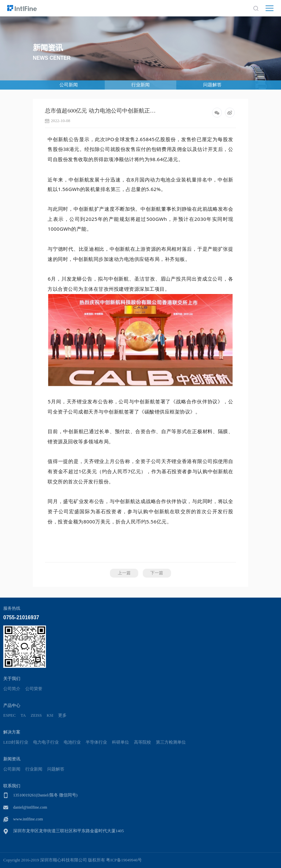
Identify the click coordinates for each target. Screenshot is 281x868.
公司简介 (12, 689)
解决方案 (12, 732)
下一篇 (157, 573)
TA (23, 715)
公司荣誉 (34, 689)
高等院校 (142, 742)
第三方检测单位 (171, 742)
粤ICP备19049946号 (124, 860)
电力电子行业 (46, 742)
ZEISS (36, 715)
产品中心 (12, 705)
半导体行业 (96, 742)
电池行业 (72, 742)
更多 (62, 715)
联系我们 (12, 786)
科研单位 (120, 742)
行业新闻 (140, 85)
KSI (50, 715)
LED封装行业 (16, 742)
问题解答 (212, 85)
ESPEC (10, 715)
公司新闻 (69, 85)
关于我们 (12, 678)
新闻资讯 (12, 759)
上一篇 (124, 573)
